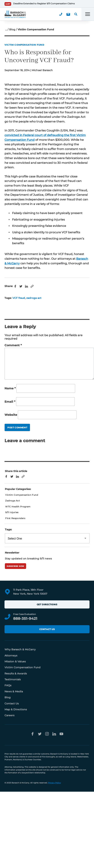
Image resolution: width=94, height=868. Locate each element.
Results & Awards (16, 673)
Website (11, 415)
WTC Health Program (18, 507)
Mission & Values (15, 661)
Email (10, 402)
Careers (9, 715)
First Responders (15, 518)
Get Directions (47, 604)
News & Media (14, 691)
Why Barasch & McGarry (20, 649)
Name (10, 388)
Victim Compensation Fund (24, 45)
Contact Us (47, 629)
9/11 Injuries (12, 512)
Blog (12, 29)
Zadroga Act (13, 501)
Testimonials (13, 679)
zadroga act (34, 298)
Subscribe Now (15, 566)
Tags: (8, 529)
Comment (13, 345)
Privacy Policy (54, 783)
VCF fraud (19, 298)
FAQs (8, 685)
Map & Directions (16, 709)
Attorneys (11, 656)
